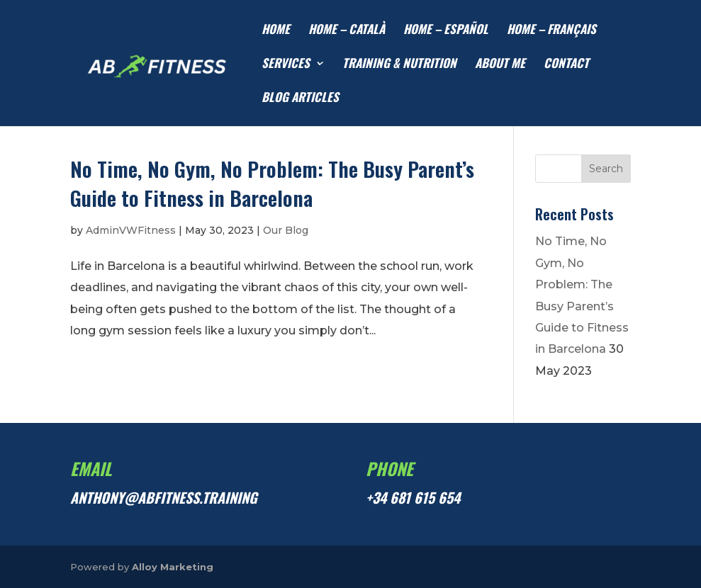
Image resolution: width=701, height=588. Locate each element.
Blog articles (300, 99)
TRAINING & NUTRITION (399, 65)
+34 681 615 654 (413, 497)
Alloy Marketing (173, 567)
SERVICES (286, 65)
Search (606, 169)
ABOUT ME (500, 65)
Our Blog (286, 230)
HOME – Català (347, 31)
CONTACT (566, 65)
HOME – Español (446, 31)
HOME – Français (551, 31)
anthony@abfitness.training (164, 497)
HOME (276, 31)
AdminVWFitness (131, 230)
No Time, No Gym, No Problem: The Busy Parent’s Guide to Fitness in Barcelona (272, 183)
